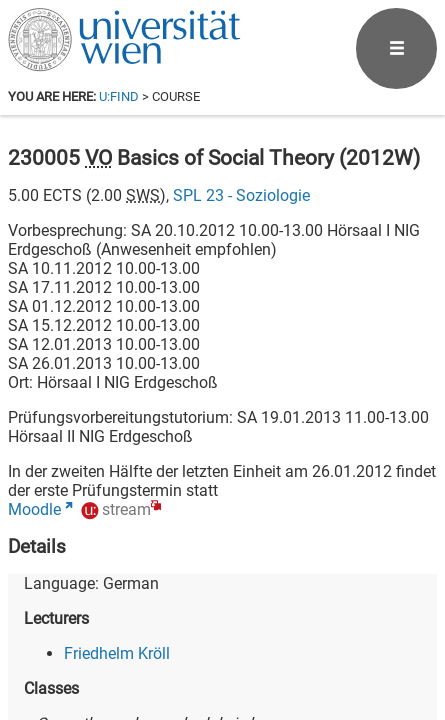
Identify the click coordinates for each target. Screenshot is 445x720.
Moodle (34, 509)
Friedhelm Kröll (117, 653)
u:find (119, 96)
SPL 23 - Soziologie (241, 195)
